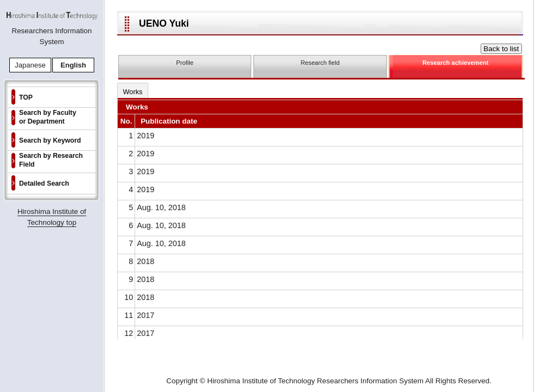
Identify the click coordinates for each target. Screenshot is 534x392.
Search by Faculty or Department (48, 117)
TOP (26, 97)
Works (132, 92)
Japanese (30, 65)
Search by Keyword (50, 140)
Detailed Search (44, 183)
